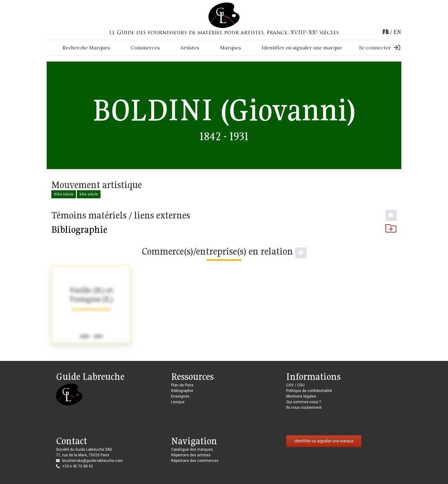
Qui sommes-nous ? (303, 402)
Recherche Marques (86, 48)
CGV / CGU (295, 385)
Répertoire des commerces (195, 461)
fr (385, 32)
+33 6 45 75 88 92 (78, 466)
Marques (231, 48)
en (397, 32)
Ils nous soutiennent (304, 408)
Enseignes (180, 396)
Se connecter (380, 48)
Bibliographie (224, 229)
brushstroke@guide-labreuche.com (93, 461)
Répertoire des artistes (191, 455)
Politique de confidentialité (309, 391)
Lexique (178, 402)
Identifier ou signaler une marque (302, 48)
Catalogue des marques (192, 449)
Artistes (190, 48)
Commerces (145, 48)
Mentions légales (301, 396)
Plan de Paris (182, 385)
